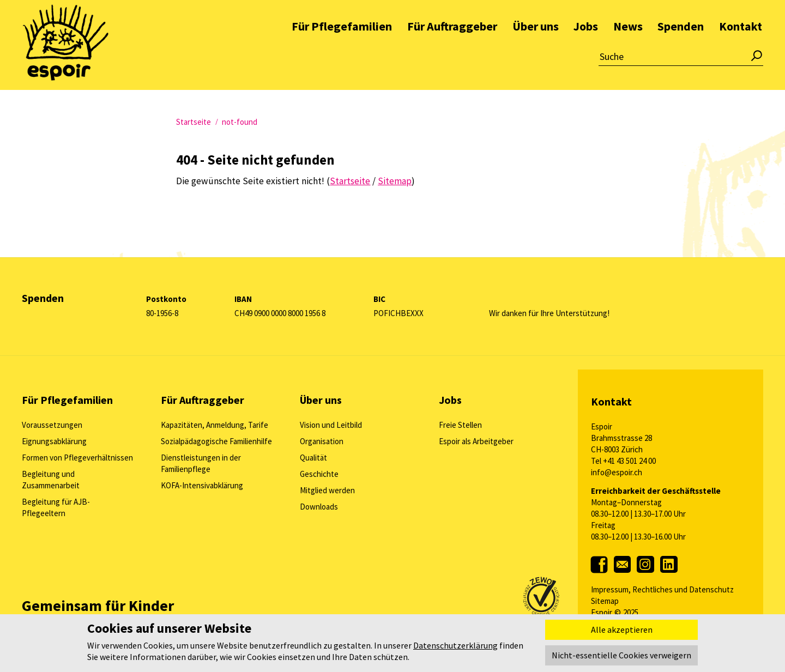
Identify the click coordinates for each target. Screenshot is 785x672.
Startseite (194, 122)
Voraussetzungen (52, 425)
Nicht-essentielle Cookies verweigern (621, 655)
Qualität (313, 458)
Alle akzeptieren (622, 629)
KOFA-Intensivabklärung (202, 485)
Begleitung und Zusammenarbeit (51, 480)
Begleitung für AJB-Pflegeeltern (56, 507)
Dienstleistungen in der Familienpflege (201, 463)
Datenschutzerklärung (455, 645)
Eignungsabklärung (54, 441)
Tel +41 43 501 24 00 (623, 461)
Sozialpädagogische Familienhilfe (216, 441)
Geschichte (319, 474)
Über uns (536, 51)
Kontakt (741, 51)
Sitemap (605, 601)
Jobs (586, 51)
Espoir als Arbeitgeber (476, 441)
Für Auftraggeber (452, 51)
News (628, 51)
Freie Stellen (460, 425)
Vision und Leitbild (331, 425)
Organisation (322, 441)
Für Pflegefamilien (342, 51)
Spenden (681, 51)
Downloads (319, 507)
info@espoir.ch (617, 472)
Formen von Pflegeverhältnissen (77, 458)
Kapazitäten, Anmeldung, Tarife (215, 425)
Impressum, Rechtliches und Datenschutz (662, 589)
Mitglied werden (327, 490)
